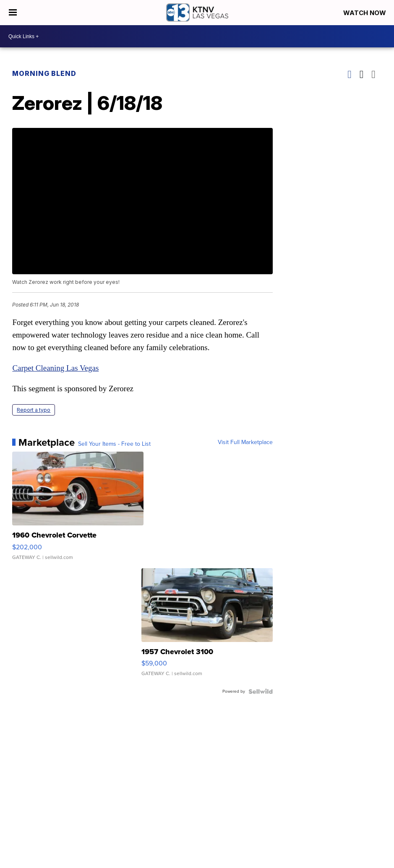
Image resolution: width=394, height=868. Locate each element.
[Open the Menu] (13, 13)
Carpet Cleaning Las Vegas (55, 368)
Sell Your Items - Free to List (114, 444)
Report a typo (34, 410)
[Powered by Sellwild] (261, 691)
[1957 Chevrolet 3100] (207, 626)
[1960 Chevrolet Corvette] (78, 510)
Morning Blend (44, 73)
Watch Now (365, 13)
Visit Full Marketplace (245, 442)
